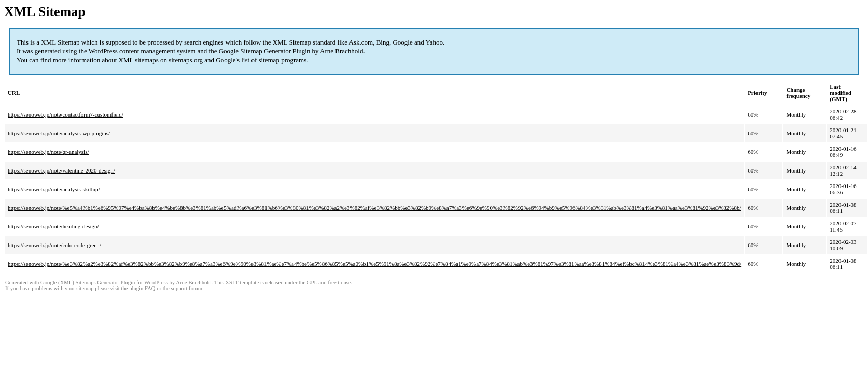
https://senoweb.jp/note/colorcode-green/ (54, 245)
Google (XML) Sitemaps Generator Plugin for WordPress (104, 283)
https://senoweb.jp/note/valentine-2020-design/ (61, 170)
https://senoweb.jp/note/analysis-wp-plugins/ (59, 133)
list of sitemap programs (274, 60)
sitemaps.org (186, 60)
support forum (186, 288)
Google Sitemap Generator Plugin (265, 51)
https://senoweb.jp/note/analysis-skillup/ (54, 189)
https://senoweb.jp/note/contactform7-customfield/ (66, 114)
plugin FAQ (142, 288)
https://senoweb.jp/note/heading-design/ (53, 226)
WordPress (103, 51)
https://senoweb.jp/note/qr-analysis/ (48, 152)
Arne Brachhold (341, 51)
